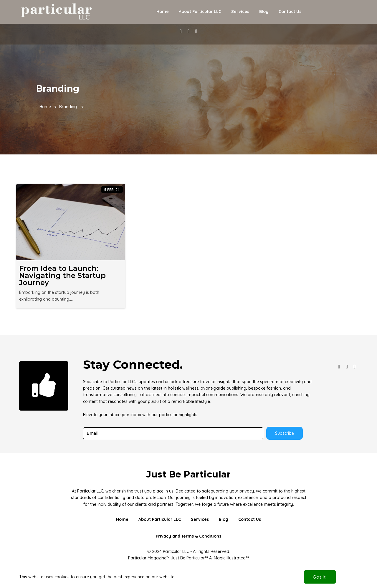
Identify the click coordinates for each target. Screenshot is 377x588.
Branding (68, 107)
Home (45, 107)
